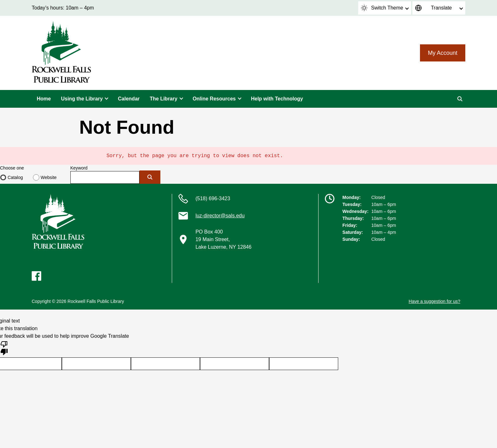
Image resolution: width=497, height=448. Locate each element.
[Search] (460, 99)
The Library (164, 99)
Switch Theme (382, 8)
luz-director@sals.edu (220, 216)
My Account (443, 53)
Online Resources (214, 99)
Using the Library (82, 99)
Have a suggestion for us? (434, 301)
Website (48, 177)
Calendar (129, 99)
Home (44, 99)
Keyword (79, 168)
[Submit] (150, 177)
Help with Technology (277, 99)
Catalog (15, 177)
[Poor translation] (4, 348)
